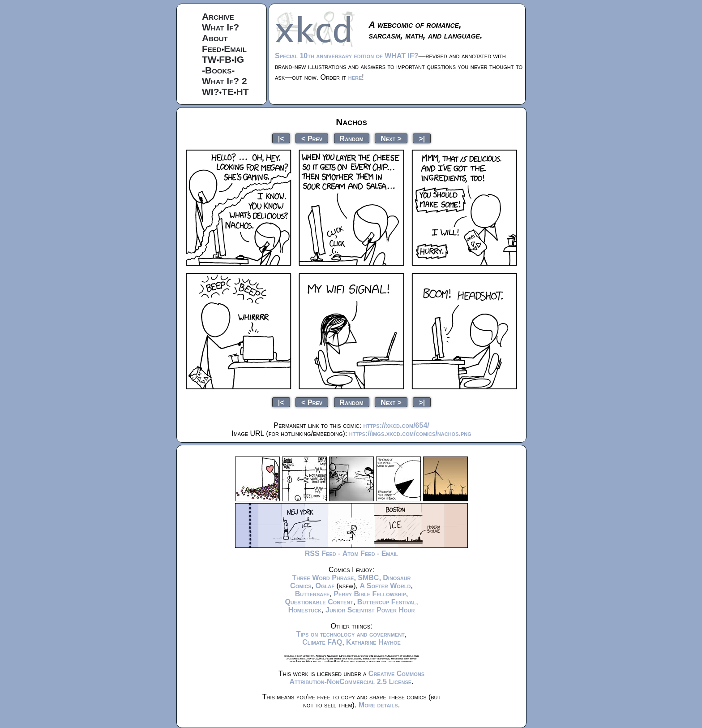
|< (281, 138)
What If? (220, 27)
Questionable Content (319, 602)
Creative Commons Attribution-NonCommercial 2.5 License (357, 678)
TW (209, 59)
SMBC (368, 578)
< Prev (312, 138)
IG (239, 59)
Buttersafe (312, 594)
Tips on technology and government (351, 634)
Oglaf (325, 586)
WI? (210, 92)
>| (422, 138)
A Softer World (385, 586)
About (215, 38)
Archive (218, 16)
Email (235, 49)
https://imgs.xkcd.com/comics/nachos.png (410, 433)
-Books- (218, 70)
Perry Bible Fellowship (370, 594)
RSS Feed (321, 554)
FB (225, 59)
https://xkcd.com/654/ (396, 425)
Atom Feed (359, 554)
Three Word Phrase (323, 578)
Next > (391, 138)
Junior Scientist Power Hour (370, 610)
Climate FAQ (322, 642)
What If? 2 (225, 81)
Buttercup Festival (387, 602)
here (355, 77)
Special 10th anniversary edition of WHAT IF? (347, 56)
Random (352, 138)
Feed (212, 49)
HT (243, 92)
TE (228, 92)
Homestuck (305, 610)
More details (378, 705)
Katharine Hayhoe (373, 642)
